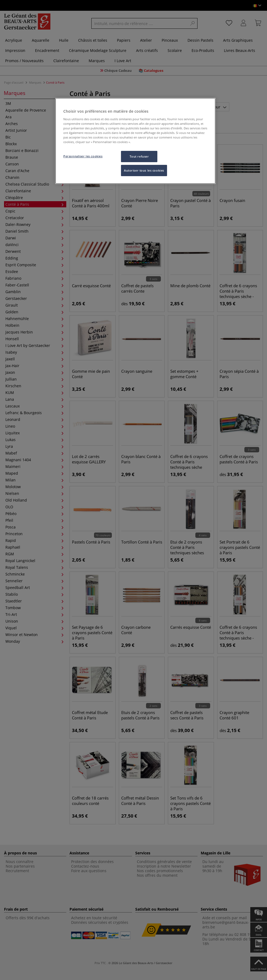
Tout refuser (139, 156)
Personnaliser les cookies (83, 156)
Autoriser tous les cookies (144, 170)
